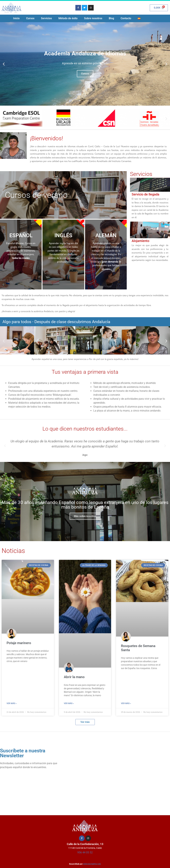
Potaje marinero (19, 643)
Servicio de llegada (145, 194)
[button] (4, 64)
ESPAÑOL (21, 235)
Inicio (16, 18)
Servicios (46, 18)
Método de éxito (68, 18)
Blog (111, 18)
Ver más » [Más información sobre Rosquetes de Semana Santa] (126, 703)
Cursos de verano (36, 195)
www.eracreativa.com (92, 864)
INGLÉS (63, 235)
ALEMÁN (106, 235)
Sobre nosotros (93, 18)
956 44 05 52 (85, 852)
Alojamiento (140, 241)
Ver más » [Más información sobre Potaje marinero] (12, 703)
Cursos (30, 18)
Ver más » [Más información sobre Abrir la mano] (69, 703)
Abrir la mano (74, 677)
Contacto (126, 18)
